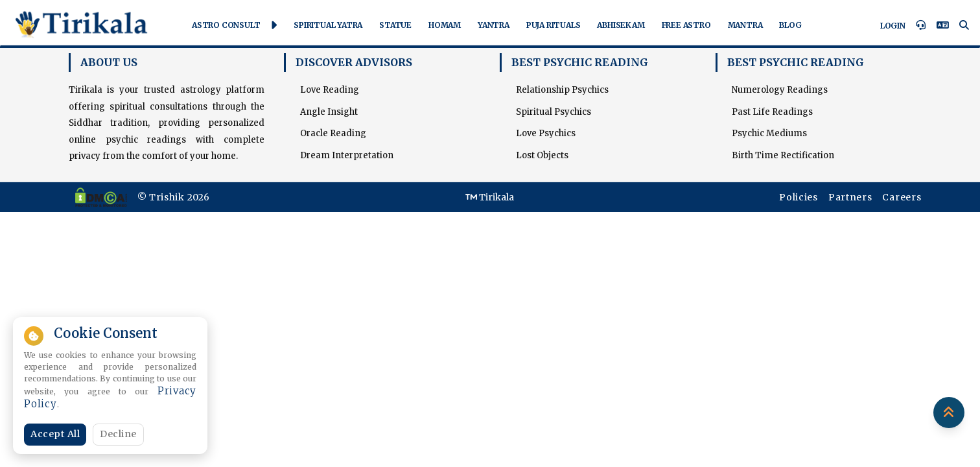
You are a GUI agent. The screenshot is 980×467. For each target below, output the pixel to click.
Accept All (55, 434)
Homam (445, 25)
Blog (790, 25)
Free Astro (686, 25)
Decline (118, 434)
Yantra (494, 25)
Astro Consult (234, 25)
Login (893, 26)
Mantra (745, 25)
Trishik (167, 197)
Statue (395, 25)
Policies (799, 197)
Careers (902, 197)
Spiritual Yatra (328, 25)
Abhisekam (621, 25)
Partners (850, 197)
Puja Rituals (554, 25)
